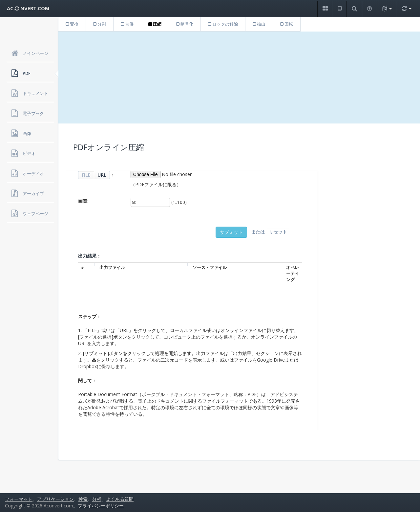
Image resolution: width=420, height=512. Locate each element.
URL (102, 175)
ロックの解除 (223, 24)
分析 (97, 499)
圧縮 (155, 24)
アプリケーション (55, 499)
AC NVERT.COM (28, 8)
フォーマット (19, 499)
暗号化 (185, 24)
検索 (83, 499)
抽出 (259, 24)
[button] (325, 9)
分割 (100, 24)
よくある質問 (120, 499)
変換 (72, 24)
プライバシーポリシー (101, 506)
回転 (287, 24)
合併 (127, 24)
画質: (83, 201)
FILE (86, 175)
